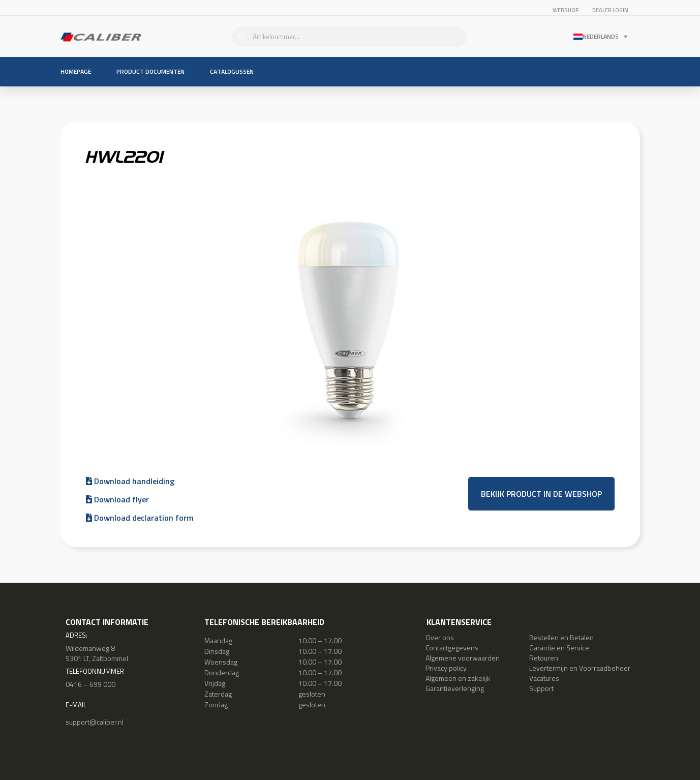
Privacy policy (446, 668)
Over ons (440, 637)
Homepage (76, 71)
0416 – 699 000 (90, 684)
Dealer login (610, 10)
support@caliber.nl (95, 722)
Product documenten (150, 71)
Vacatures (544, 678)
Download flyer (117, 499)
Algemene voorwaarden (463, 658)
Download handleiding (130, 481)
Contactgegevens (452, 648)
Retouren (544, 658)
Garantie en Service (559, 648)
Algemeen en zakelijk (458, 678)
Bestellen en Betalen (561, 637)
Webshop (566, 10)
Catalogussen (232, 71)
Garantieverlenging (455, 688)
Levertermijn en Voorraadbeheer (580, 668)
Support (541, 688)
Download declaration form (140, 518)
